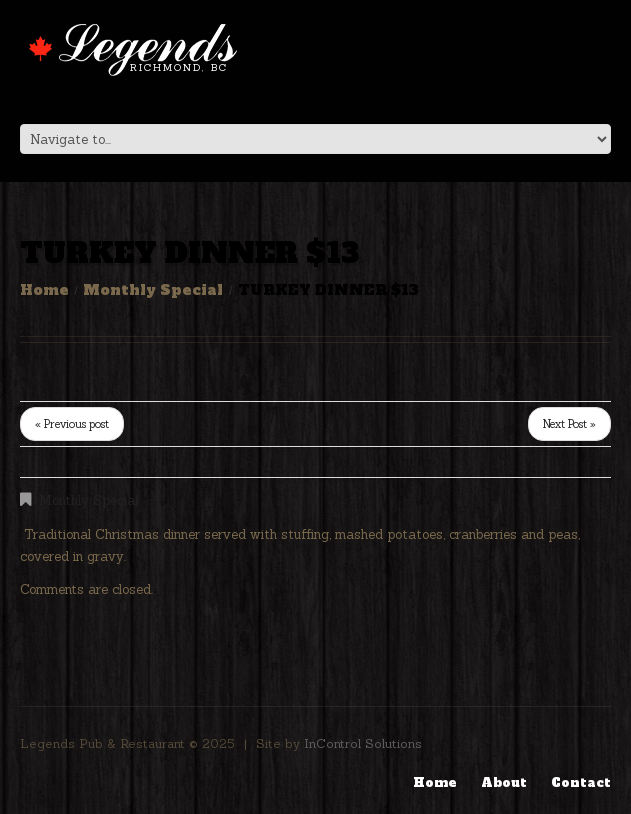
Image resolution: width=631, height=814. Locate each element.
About (504, 783)
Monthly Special (153, 290)
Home (44, 290)
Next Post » (569, 424)
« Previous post (72, 424)
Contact (581, 783)
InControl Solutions (363, 743)
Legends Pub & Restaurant (102, 743)
